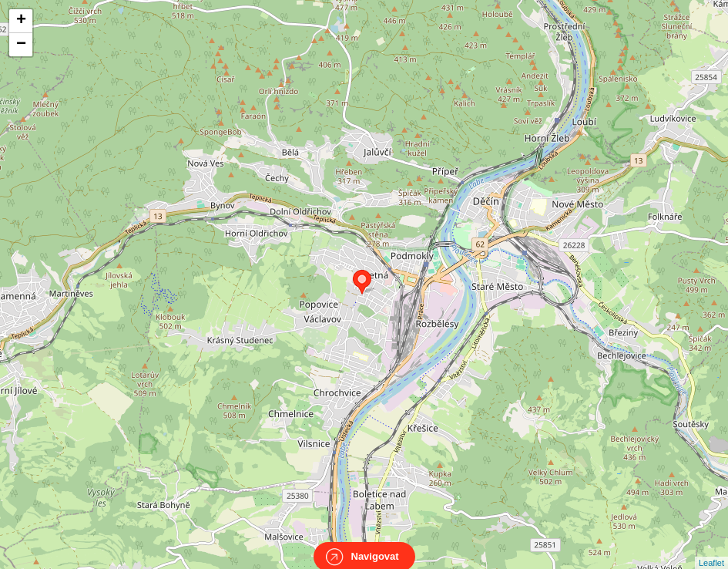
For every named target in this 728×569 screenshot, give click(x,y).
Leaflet (711, 549)
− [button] (21, 45)
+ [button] (21, 21)
